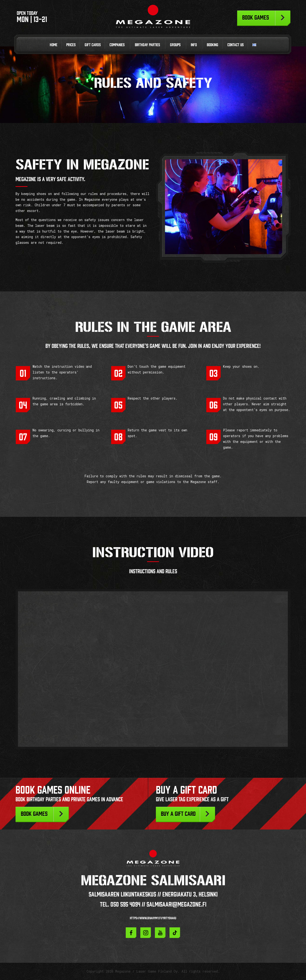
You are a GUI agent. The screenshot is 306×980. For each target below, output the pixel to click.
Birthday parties (147, 45)
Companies (117, 45)
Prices (71, 45)
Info (194, 45)
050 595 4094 (125, 904)
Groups (175, 45)
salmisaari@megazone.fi (176, 904)
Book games (256, 17)
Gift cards (93, 45)
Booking (213, 45)
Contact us (235, 45)
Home (54, 45)
